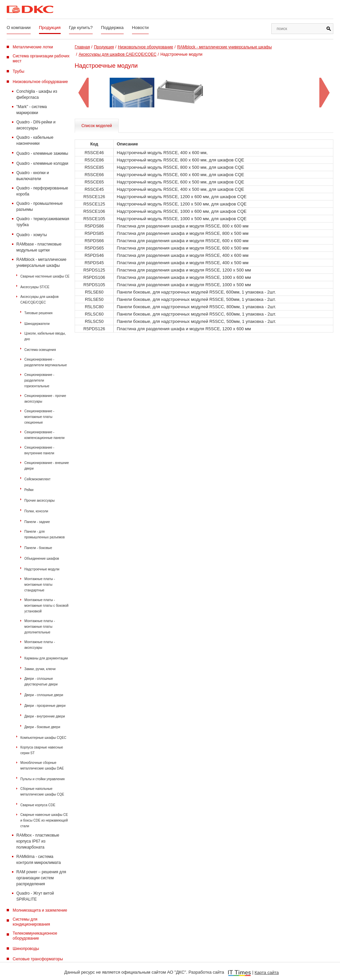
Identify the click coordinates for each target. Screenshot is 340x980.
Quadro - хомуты (32, 235)
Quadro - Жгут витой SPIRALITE (35, 896)
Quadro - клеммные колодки (42, 163)
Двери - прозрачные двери (45, 706)
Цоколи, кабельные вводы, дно (45, 336)
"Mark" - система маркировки (32, 110)
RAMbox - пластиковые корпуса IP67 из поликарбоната (38, 841)
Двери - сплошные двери (44, 695)
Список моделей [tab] (97, 126)
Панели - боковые (38, 548)
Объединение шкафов (42, 559)
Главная (82, 47)
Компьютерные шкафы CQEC (43, 738)
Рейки (29, 490)
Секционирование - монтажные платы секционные (39, 417)
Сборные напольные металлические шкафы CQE (42, 792)
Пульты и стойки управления (42, 779)
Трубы (18, 71)
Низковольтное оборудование (40, 82)
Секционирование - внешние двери (47, 466)
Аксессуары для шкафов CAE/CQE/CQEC (39, 300)
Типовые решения (38, 313)
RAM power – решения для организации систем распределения (41, 878)
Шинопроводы (26, 949)
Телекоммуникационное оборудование (35, 936)
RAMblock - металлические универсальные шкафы (41, 263)
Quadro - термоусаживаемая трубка (43, 222)
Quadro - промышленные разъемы (39, 206)
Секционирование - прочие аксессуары (45, 399)
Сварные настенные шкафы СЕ (45, 276)
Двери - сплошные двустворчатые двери (41, 681)
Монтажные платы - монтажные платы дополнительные (40, 627)
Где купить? (81, 28)
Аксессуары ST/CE (35, 287)
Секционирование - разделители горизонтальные (39, 380)
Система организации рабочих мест (41, 59)
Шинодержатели (37, 324)
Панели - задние (37, 522)
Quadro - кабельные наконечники (35, 140)
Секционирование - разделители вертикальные (46, 362)
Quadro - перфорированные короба (42, 191)
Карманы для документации (46, 658)
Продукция (50, 28)
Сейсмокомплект (37, 479)
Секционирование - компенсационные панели (44, 435)
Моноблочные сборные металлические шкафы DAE (42, 766)
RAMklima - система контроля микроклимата (38, 860)
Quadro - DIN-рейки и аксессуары (36, 125)
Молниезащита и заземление (40, 910)
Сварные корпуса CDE (38, 805)
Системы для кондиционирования (31, 922)
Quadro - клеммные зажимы (42, 153)
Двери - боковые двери (42, 727)
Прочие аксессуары (39, 501)
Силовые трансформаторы (38, 959)
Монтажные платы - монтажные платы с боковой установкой (46, 606)
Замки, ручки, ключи (40, 669)
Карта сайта (267, 972)
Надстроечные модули (42, 569)
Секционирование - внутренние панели (39, 450)
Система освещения (40, 350)
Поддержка (112, 28)
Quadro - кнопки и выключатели (33, 176)
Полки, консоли (36, 511)
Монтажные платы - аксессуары (40, 645)
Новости (140, 28)
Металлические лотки (33, 47)
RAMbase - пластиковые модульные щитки (39, 247)
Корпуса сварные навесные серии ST (42, 750)
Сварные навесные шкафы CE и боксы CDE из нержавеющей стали (44, 820)
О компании (19, 28)
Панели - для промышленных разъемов (44, 534)
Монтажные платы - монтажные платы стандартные (40, 585)
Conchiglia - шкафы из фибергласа (37, 94)
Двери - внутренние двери (45, 716)
